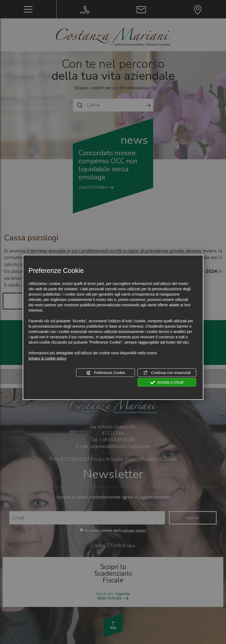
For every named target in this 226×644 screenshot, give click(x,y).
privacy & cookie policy (47, 358)
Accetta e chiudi (167, 383)
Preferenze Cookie (105, 373)
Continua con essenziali (167, 373)
